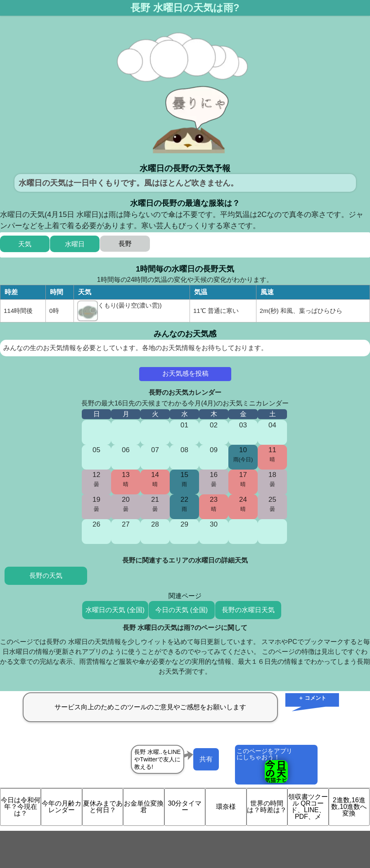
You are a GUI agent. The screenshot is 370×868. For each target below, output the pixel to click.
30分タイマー (185, 807)
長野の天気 (46, 576)
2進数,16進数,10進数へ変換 (349, 807)
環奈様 (226, 807)
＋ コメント (312, 698)
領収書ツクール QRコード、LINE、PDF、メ (308, 807)
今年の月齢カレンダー (62, 807)
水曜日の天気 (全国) (115, 610)
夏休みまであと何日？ (103, 807)
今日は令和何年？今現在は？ (21, 807)
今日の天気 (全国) (181, 610)
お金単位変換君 (144, 807)
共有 (206, 759)
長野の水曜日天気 (248, 610)
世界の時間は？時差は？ (267, 807)
